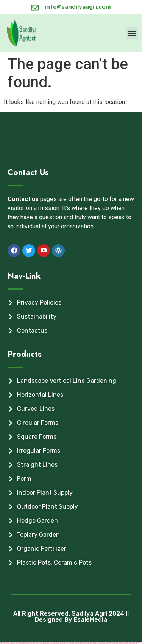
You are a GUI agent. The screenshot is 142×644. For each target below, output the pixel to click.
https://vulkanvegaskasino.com (85, 643)
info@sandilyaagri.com (78, 7)
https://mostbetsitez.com (68, 643)
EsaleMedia (90, 620)
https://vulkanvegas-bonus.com (52, 643)
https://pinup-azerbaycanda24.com (95, 643)
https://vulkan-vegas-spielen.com (32, 643)
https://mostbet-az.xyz (113, 643)
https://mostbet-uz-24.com (76, 643)
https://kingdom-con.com (61, 643)
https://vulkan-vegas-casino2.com (121, 643)
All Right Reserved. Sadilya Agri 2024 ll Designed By (71, 617)
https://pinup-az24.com (130, 643)
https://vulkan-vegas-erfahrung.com (22, 643)
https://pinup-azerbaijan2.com (105, 643)
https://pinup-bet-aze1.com (13, 643)
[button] (132, 33)
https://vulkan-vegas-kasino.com (42, 643)
